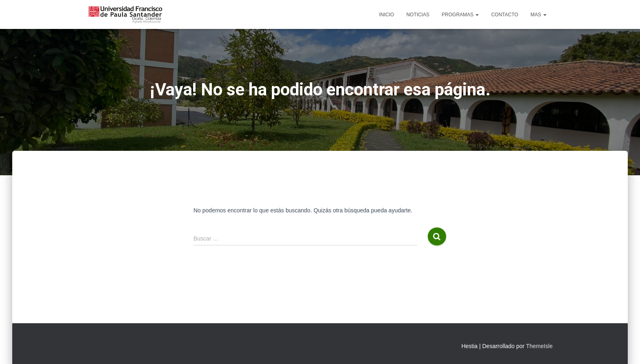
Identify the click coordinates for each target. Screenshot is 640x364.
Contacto (504, 15)
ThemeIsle (539, 346)
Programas (460, 15)
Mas (539, 15)
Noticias (418, 15)
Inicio (387, 15)
